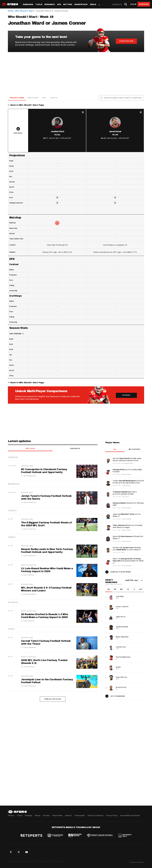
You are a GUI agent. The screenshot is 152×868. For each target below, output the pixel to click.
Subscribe (144, 4)
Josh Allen (120, 597)
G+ (27, 852)
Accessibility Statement (130, 815)
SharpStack (81, 5)
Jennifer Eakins (30, 594)
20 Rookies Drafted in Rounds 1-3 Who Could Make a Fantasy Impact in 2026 (45, 616)
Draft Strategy (29, 565)
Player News (57, 815)
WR (121, 589)
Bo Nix (118, 667)
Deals (93, 5)
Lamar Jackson (122, 607)
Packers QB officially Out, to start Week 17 (127, 549)
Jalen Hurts (121, 617)
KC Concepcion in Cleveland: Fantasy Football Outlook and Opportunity (44, 471)
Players (11, 815)
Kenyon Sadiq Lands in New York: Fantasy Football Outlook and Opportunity (47, 551)
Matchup (33, 98)
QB (109, 589)
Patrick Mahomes (123, 657)
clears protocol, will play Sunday (125, 493)
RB (115, 589)
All (115, 449)
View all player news (121, 572)
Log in (133, 4)
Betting (68, 5)
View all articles (53, 699)
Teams (20, 815)
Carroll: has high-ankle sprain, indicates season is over (127, 460)
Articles (30, 449)
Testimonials (79, 815)
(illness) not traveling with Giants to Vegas (127, 526)
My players (134, 449)
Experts (68, 815)
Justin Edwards (30, 476)
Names (38, 815)
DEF (141, 589)
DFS (44, 98)
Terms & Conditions (95, 815)
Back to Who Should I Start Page (27, 105)
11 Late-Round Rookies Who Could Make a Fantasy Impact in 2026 (47, 570)
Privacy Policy (112, 815)
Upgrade (126, 395)
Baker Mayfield (122, 637)
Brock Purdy (121, 687)
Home (11, 11)
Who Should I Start (24, 11)
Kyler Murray (121, 677)
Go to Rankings (118, 696)
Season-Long (27, 466)
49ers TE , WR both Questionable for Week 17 (128, 561)
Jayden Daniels (122, 627)
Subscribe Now (126, 41)
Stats (54, 98)
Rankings (28, 5)
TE (128, 589)
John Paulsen (29, 575)
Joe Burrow (121, 647)
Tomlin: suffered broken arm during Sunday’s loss (128, 482)
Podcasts (117, 5)
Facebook (11, 852)
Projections (17, 98)
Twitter (19, 852)
